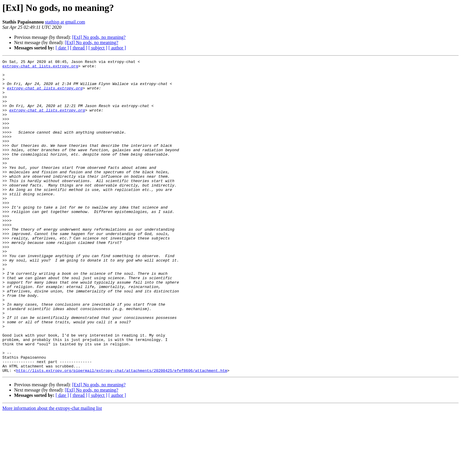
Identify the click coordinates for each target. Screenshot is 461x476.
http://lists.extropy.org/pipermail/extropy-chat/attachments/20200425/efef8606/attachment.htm (122, 433)
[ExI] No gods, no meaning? (99, 37)
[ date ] (62, 48)
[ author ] (117, 48)
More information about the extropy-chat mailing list (52, 471)
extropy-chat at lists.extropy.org (40, 68)
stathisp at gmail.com (65, 22)
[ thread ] (79, 48)
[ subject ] (98, 48)
